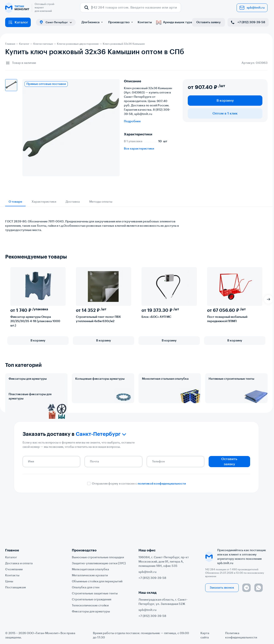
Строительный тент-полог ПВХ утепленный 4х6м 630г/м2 (98, 319)
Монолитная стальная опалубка (165, 379)
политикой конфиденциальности (162, 517)
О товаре (15, 202)
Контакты (145, 22)
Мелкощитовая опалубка (90, 569)
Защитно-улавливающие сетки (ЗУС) (99, 563)
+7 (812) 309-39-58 (248, 22)
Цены (9, 581)
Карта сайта (205, 635)
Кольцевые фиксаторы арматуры (100, 379)
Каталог (18, 22)
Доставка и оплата (19, 563)
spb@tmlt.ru (252, 8)
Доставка (73, 202)
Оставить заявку (209, 22)
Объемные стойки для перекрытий (97, 581)
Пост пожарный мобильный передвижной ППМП (227, 319)
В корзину (225, 101)
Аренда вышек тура (174, 22)
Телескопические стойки (90, 606)
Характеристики (44, 202)
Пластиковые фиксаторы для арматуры (30, 415)
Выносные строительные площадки (98, 557)
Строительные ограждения (92, 600)
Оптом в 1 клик (225, 113)
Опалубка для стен (86, 587)
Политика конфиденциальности (241, 635)
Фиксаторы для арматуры (28, 379)
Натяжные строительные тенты (231, 379)
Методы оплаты (101, 202)
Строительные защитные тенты (95, 594)
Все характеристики (139, 149)
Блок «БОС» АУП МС (156, 317)
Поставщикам (15, 587)
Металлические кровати (90, 575)
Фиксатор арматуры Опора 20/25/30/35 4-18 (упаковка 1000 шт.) (35, 321)
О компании (14, 569)
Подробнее (132, 121)
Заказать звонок (222, 588)
